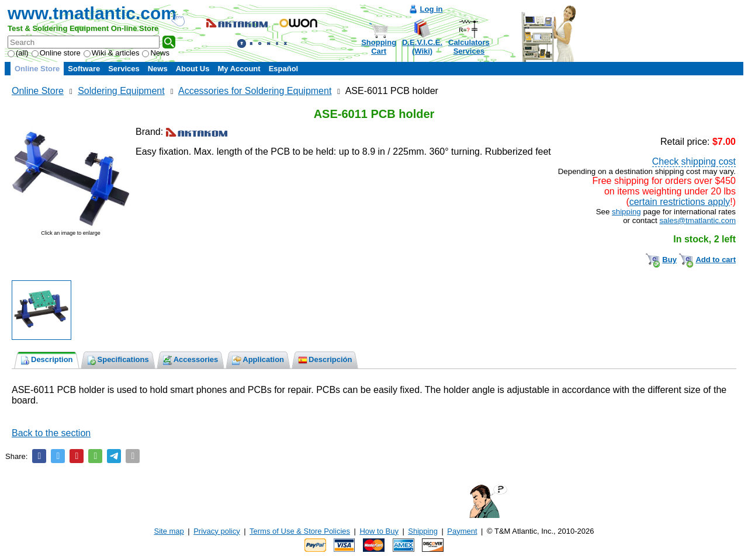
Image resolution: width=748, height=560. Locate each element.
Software (84, 69)
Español (284, 69)
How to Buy (379, 531)
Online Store (37, 69)
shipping (626, 212)
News (156, 53)
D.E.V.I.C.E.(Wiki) (422, 47)
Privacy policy (217, 531)
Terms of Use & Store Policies (300, 531)
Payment (462, 531)
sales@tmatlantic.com (697, 220)
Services (124, 69)
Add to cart (716, 260)
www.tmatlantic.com (92, 13)
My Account (239, 69)
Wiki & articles (112, 53)
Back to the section (51, 433)
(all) (18, 53)
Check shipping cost (694, 161)
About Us (193, 69)
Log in (432, 9)
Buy (669, 260)
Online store (56, 53)
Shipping (423, 531)
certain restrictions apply (680, 202)
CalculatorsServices (469, 47)
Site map (169, 531)
